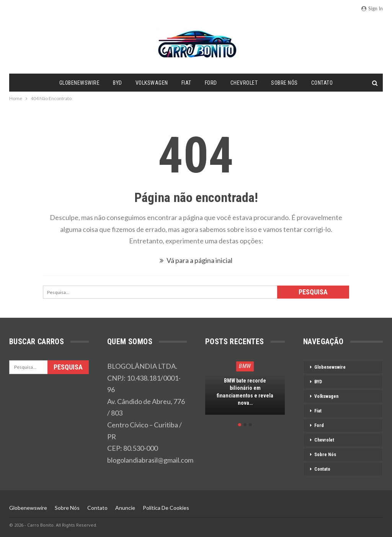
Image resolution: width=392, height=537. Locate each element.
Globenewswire (80, 83)
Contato (322, 83)
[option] (245, 391)
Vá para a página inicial (196, 260)
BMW (245, 366)
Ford (211, 83)
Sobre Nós (284, 83)
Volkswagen (152, 83)
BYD (118, 83)
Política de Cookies (166, 508)
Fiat (186, 83)
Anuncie (125, 508)
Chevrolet (244, 83)
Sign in (372, 8)
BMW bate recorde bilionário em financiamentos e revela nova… (245, 392)
